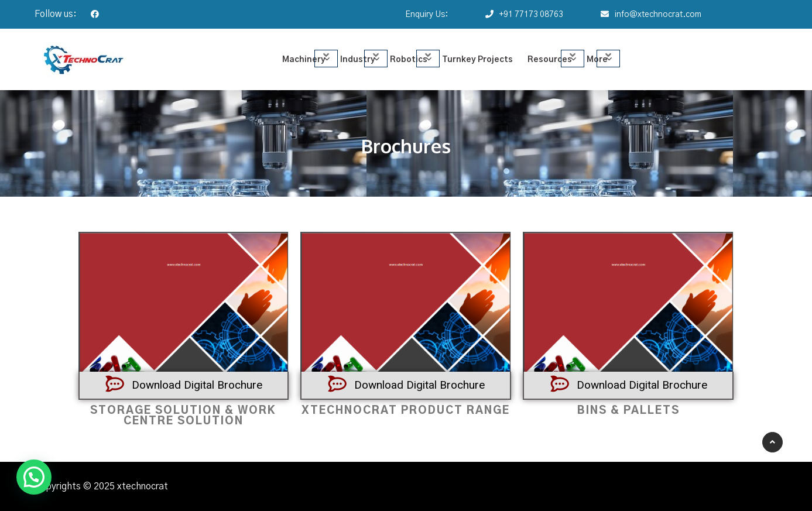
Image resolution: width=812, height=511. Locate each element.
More (597, 60)
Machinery (304, 60)
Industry (358, 60)
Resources (550, 60)
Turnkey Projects (477, 60)
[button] (34, 477)
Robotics (409, 60)
